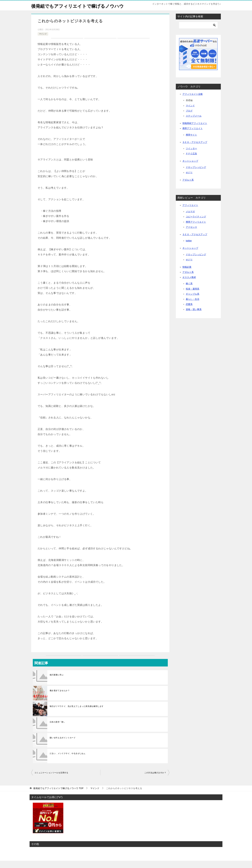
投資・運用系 (193, 296)
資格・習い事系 (194, 317)
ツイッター (191, 156)
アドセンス (191, 234)
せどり (189, 180)
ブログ (189, 118)
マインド (43, 41)
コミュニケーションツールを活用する (51, 780)
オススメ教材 (189, 284)
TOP (58, 795)
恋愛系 (189, 311)
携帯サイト (191, 142)
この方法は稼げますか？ (155, 780)
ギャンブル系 (193, 301)
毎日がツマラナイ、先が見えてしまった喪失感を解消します (77, 713)
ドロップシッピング (196, 174)
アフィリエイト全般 (193, 101)
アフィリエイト (190, 212)
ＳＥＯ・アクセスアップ (195, 149)
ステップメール (194, 123)
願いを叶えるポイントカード (63, 745)
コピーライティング (196, 224)
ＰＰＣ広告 (191, 161)
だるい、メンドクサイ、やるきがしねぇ (68, 761)
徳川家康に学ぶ (57, 682)
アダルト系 (188, 187)
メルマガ (190, 219)
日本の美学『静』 (58, 729)
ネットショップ (190, 168)
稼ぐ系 (189, 291)
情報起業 (187, 274)
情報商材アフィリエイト (195, 130)
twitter (189, 248)
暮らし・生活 (193, 306)
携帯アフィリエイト (193, 136)
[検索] (198, 32)
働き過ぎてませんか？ (60, 698)
